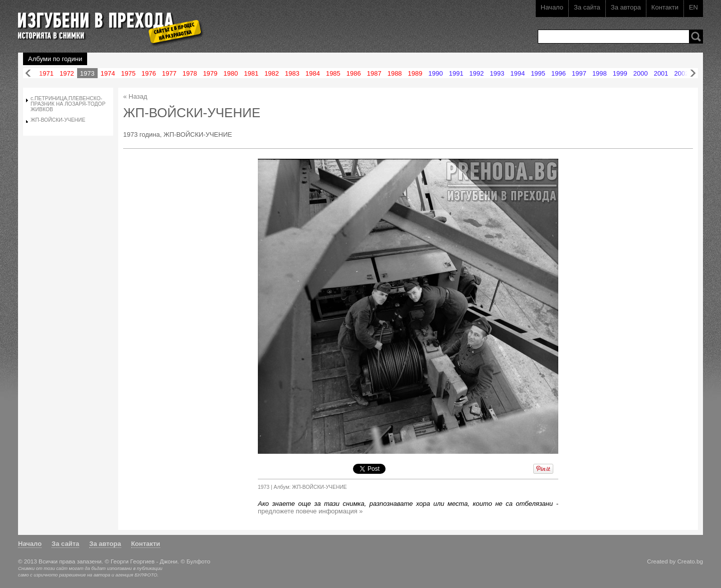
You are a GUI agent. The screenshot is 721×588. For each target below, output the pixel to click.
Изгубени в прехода (106, 22)
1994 (517, 73)
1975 (128, 73)
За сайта (587, 7)
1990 (436, 73)
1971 (46, 73)
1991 (456, 73)
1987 (374, 73)
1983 (292, 73)
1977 (169, 73)
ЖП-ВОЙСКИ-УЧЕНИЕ (58, 120)
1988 (395, 73)
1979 (210, 73)
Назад (28, 73)
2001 (661, 73)
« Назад (135, 96)
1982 (272, 73)
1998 (600, 73)
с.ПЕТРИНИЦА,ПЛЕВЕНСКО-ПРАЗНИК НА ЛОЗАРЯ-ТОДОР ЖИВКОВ (68, 104)
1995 (538, 73)
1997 (579, 73)
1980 (231, 73)
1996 (559, 73)
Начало (552, 7)
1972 (67, 73)
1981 (251, 73)
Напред (693, 73)
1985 (333, 73)
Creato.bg (690, 561)
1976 (149, 73)
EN (693, 7)
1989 (415, 73)
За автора (626, 7)
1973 (87, 73)
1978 (190, 73)
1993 (497, 73)
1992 (476, 73)
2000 (641, 73)
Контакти (665, 7)
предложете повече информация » (310, 511)
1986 (354, 73)
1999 (620, 73)
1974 (108, 73)
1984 (313, 73)
